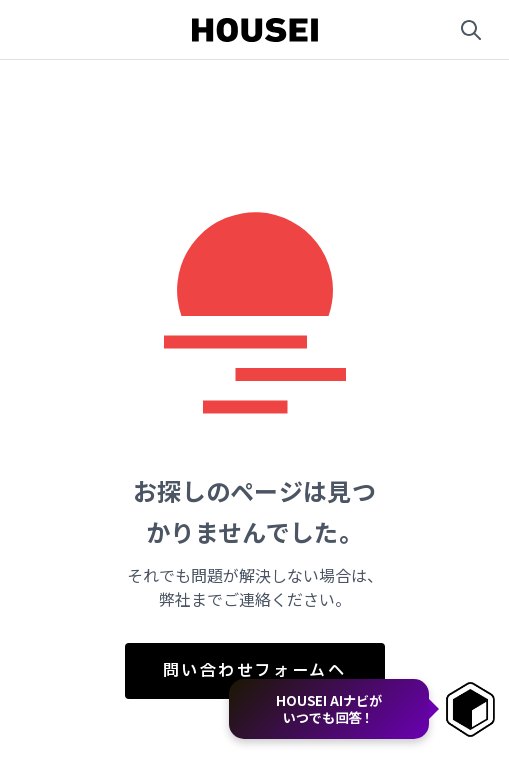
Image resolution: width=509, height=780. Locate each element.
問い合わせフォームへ (254, 671)
